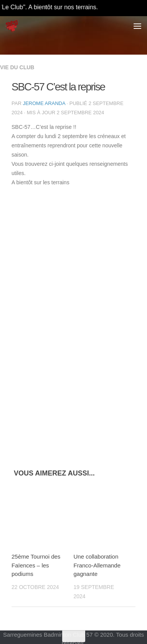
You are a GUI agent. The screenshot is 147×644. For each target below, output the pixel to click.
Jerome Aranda (44, 103)
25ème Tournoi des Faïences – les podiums (36, 565)
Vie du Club (17, 67)
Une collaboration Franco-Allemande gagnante (97, 565)
